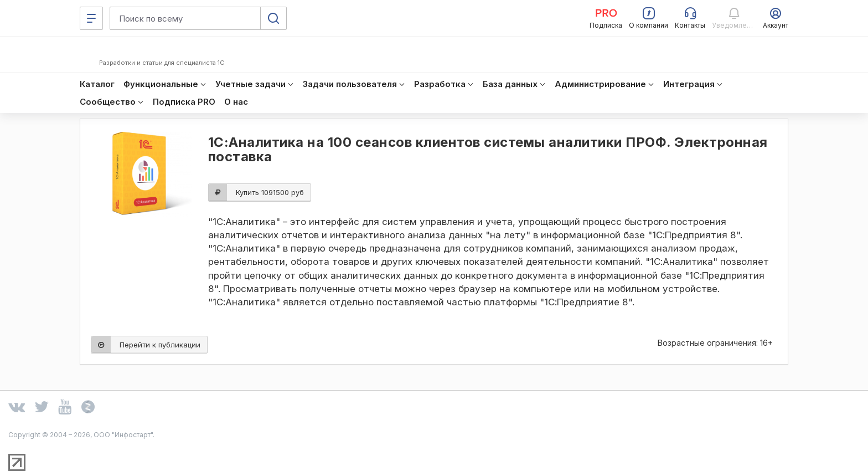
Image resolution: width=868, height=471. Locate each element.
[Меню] (91, 18)
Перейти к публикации (146, 345)
